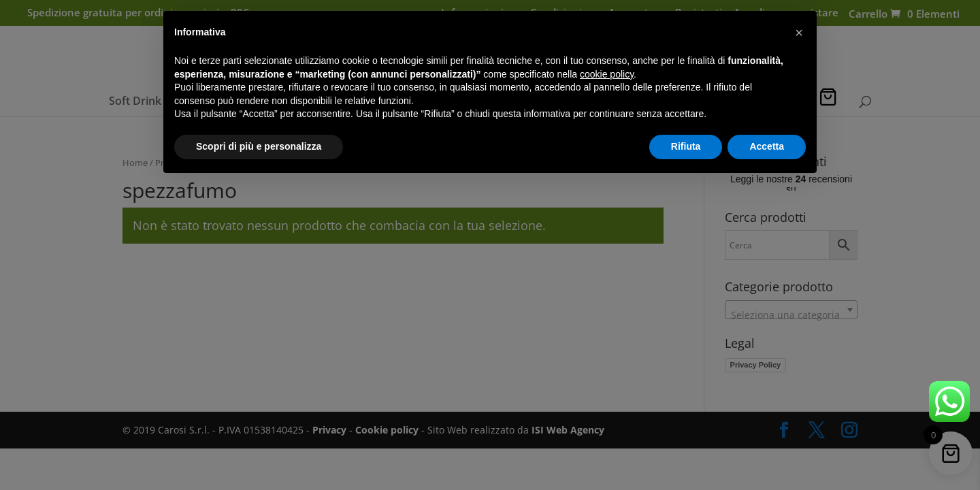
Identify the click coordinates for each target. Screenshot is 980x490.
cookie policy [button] (607, 74)
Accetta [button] (767, 146)
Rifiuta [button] (686, 146)
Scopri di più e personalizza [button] (259, 146)
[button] (799, 33)
